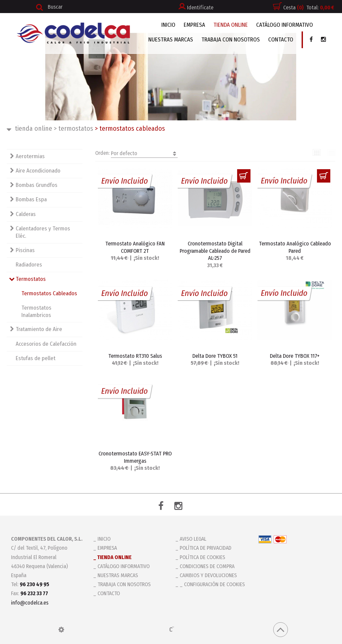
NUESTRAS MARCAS (171, 40)
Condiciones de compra (207, 566)
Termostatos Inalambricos (36, 311)
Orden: (136, 153)
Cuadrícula (317, 153)
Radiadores (29, 265)
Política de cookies (202, 557)
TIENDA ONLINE (231, 25)
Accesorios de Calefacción (46, 344)
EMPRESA (194, 25)
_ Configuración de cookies (212, 584)
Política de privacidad (206, 548)
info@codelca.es (30, 603)
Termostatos (73, 128)
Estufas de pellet (36, 358)
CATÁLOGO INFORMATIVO (285, 25)
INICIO (168, 25)
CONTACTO (281, 40)
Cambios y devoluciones (208, 575)
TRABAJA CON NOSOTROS (231, 40)
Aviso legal (193, 539)
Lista (331, 153)
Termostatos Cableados (49, 293)
